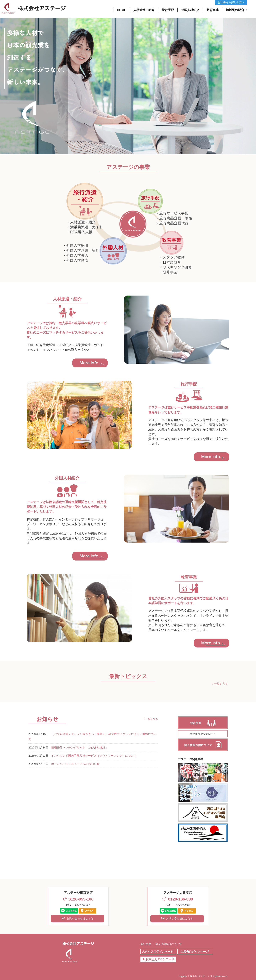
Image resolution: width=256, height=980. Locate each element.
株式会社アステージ (200, 976)
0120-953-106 (81, 899)
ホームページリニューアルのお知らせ (75, 764)
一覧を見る (221, 684)
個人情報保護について (169, 944)
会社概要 (146, 944)
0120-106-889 (180, 899)
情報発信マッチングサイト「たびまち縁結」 (80, 748)
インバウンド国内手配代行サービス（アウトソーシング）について (94, 756)
